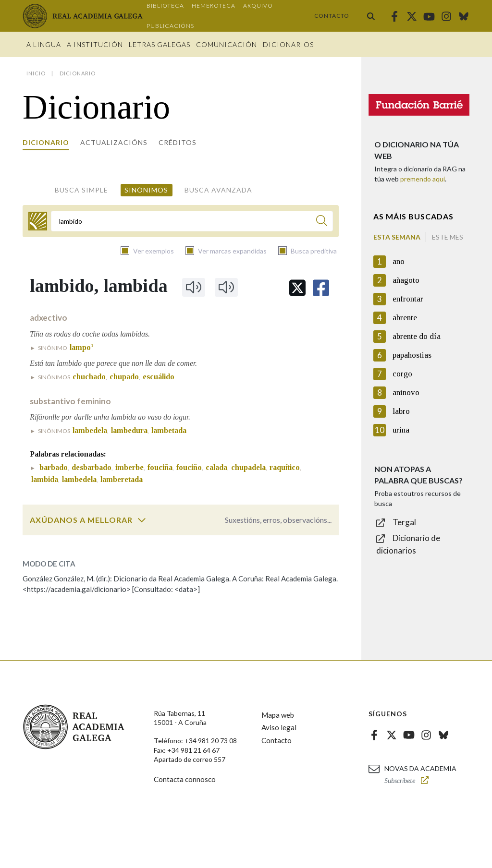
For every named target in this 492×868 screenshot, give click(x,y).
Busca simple (81, 190)
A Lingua (44, 44)
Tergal (404, 522)
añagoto (406, 280)
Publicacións (170, 26)
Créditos (178, 142)
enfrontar (408, 299)
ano (399, 261)
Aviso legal (279, 727)
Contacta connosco (185, 779)
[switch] (142, 520)
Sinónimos (146, 190)
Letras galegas (160, 44)
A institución (95, 44)
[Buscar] (322, 222)
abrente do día (417, 336)
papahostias (412, 355)
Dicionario (46, 142)
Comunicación (227, 44)
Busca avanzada (218, 190)
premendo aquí (423, 179)
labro (401, 411)
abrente (405, 318)
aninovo (406, 392)
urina (401, 430)
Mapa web (278, 715)
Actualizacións (114, 142)
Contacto (332, 16)
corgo (402, 374)
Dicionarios (288, 44)
